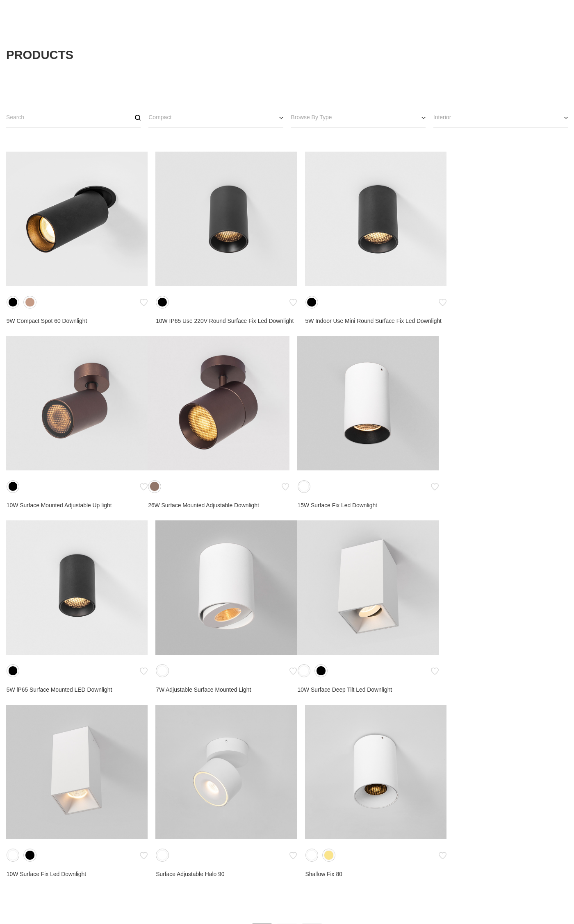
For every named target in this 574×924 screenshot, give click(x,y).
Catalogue (339, 868)
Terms (333, 881)
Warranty (398, 893)
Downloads (400, 868)
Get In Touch (463, 868)
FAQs (393, 881)
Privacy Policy (343, 893)
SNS (513, 855)
